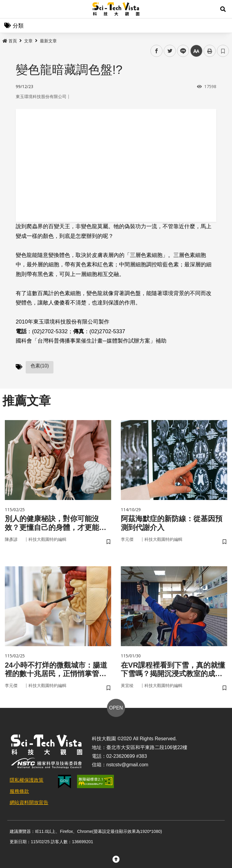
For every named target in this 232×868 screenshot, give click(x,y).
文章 (28, 41)
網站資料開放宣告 (29, 802)
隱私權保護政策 (27, 780)
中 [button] (196, 51)
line (181, 51)
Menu (9, 9)
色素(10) (40, 366)
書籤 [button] (223, 51)
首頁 (10, 41)
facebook (157, 51)
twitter (170, 51)
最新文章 (48, 41)
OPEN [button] (116, 708)
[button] (223, 9)
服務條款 (19, 791)
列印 (210, 51)
